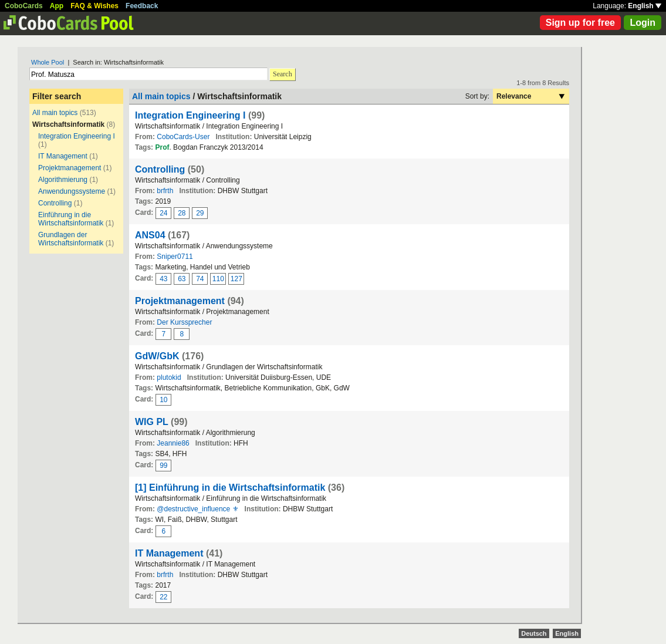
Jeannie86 (173, 443)
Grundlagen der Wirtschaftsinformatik (71, 239)
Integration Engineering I (77, 136)
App (57, 6)
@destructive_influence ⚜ (197, 509)
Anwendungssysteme (72, 191)
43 (163, 279)
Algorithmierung (63, 180)
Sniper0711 (175, 257)
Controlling (55, 203)
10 (163, 400)
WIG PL (152, 422)
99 (163, 466)
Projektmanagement (70, 168)
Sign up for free (580, 23)
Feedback (142, 6)
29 (200, 213)
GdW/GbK (157, 356)
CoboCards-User (183, 137)
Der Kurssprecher (184, 322)
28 (182, 213)
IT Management (63, 156)
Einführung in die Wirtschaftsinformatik (71, 219)
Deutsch (534, 633)
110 (218, 279)
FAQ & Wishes (94, 6)
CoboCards (24, 6)
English (645, 6)
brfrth (165, 191)
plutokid (169, 377)
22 (163, 597)
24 (163, 213)
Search (283, 74)
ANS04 (150, 235)
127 (236, 279)
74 (200, 279)
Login (643, 23)
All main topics (55, 113)
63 (182, 279)
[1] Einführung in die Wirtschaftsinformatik (230, 488)
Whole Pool (48, 62)
